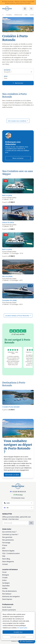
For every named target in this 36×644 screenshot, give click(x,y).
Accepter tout (18, 632)
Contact (5, 564)
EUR (18, 503)
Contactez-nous (18, 498)
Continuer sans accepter (18, 637)
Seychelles (6, 586)
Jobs (4, 548)
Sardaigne (6, 583)
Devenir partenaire (9, 610)
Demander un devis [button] (12, 475)
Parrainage (6, 543)
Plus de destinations (9, 591)
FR (18, 508)
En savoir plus (22, 628)
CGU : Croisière (8, 553)
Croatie (5, 578)
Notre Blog (6, 559)
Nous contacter (18, 158)
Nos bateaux (7, 594)
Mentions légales (8, 551)
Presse (5, 545)
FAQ (4, 556)
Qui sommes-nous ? (9, 532)
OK (31, 523)
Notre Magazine (8, 561)
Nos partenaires (8, 540)
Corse (4, 572)
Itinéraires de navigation (11, 596)
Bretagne (6, 575)
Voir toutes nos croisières (18, 121)
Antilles (5, 588)
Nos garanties (7, 537)
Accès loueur (7, 607)
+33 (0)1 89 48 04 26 (18, 492)
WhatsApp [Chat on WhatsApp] (18, 495)
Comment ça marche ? (10, 534)
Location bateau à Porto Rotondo (18, 316)
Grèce (4, 580)
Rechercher (18, 83)
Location (17, 553)
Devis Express (7, 599)
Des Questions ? (27, 641)
